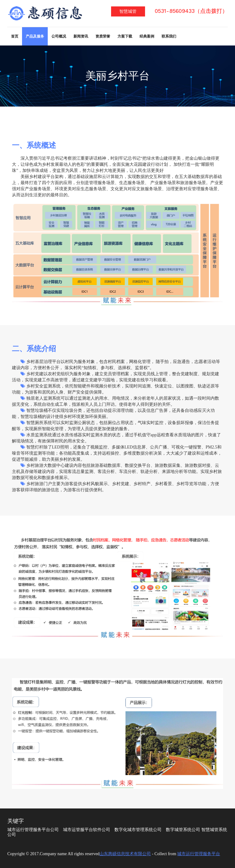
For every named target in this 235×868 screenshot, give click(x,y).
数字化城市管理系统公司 (138, 830)
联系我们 (169, 36)
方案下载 (125, 36)
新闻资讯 (81, 36)
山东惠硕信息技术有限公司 (125, 854)
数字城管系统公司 (183, 830)
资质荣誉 (103, 36)
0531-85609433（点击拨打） (191, 11)
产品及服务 (35, 36)
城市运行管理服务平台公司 (33, 830)
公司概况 (59, 36)
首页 (15, 36)
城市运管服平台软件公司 (87, 830)
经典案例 (147, 36)
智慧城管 (128, 12)
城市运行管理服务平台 (199, 854)
